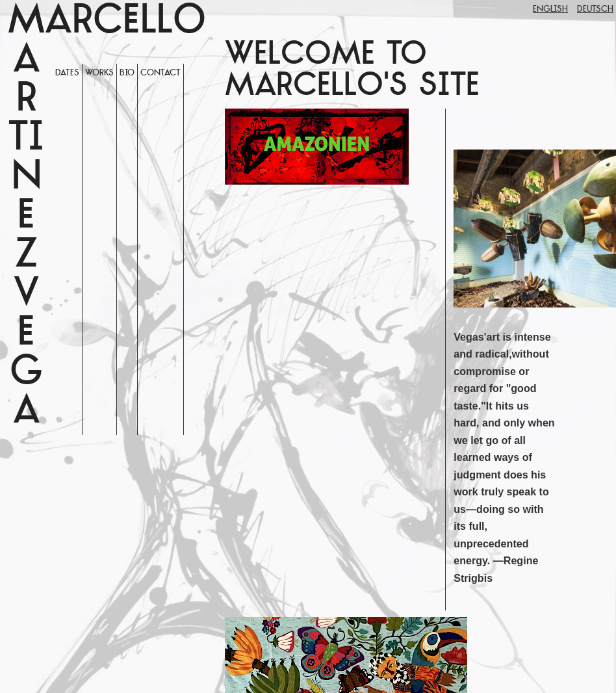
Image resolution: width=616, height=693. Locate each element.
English (550, 9)
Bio (127, 73)
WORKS (99, 73)
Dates (67, 73)
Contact (160, 73)
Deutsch (595, 9)
